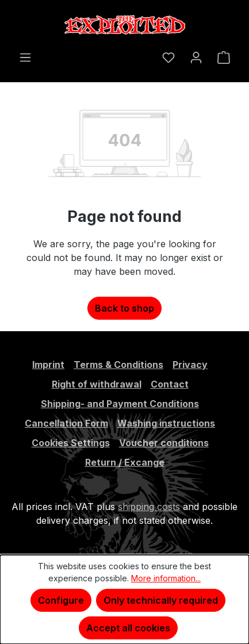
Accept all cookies (128, 628)
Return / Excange (125, 462)
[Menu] (25, 57)
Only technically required (161, 600)
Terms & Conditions (118, 365)
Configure (61, 600)
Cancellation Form (66, 423)
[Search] (147, 53)
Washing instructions (166, 423)
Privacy (190, 365)
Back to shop (124, 308)
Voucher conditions (164, 443)
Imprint (48, 365)
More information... (166, 578)
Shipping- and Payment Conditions (120, 404)
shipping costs (149, 507)
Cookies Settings (71, 443)
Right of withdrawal (97, 384)
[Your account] (196, 57)
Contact (170, 384)
